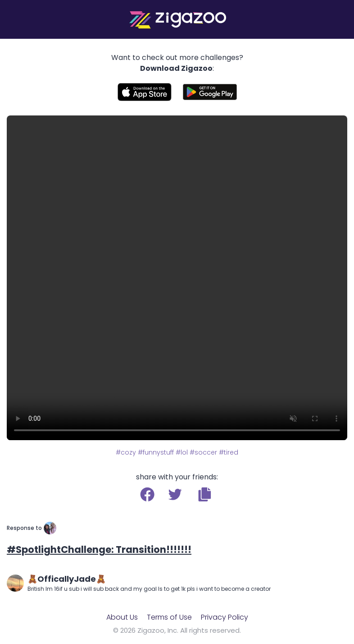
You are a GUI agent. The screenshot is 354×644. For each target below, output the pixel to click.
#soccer (203, 452)
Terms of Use (169, 617)
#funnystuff (156, 452)
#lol (182, 452)
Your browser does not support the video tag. (177, 278)
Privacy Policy (225, 617)
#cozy (126, 452)
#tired (229, 452)
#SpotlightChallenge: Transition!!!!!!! (99, 550)
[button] (205, 494)
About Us (122, 617)
